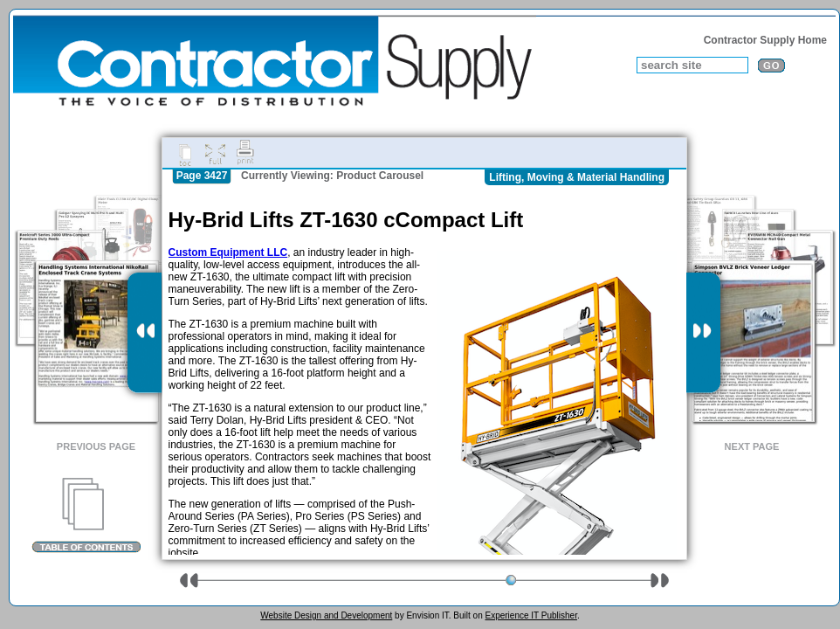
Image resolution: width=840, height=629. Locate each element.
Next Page (752, 446)
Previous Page (96, 446)
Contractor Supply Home (765, 40)
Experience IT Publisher (530, 615)
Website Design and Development (326, 615)
